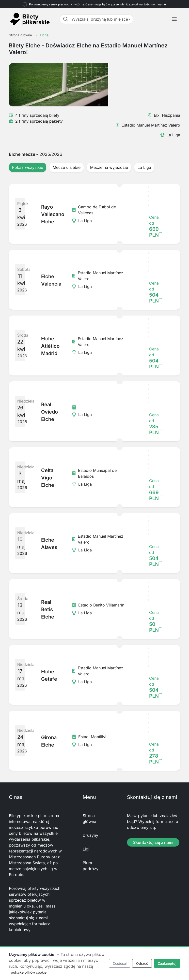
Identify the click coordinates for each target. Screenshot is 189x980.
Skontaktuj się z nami (153, 842)
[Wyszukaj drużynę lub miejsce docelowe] (101, 19)
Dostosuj (120, 963)
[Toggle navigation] (174, 19)
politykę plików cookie (29, 972)
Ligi (86, 849)
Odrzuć (142, 963)
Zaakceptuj (167, 963)
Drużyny (90, 835)
